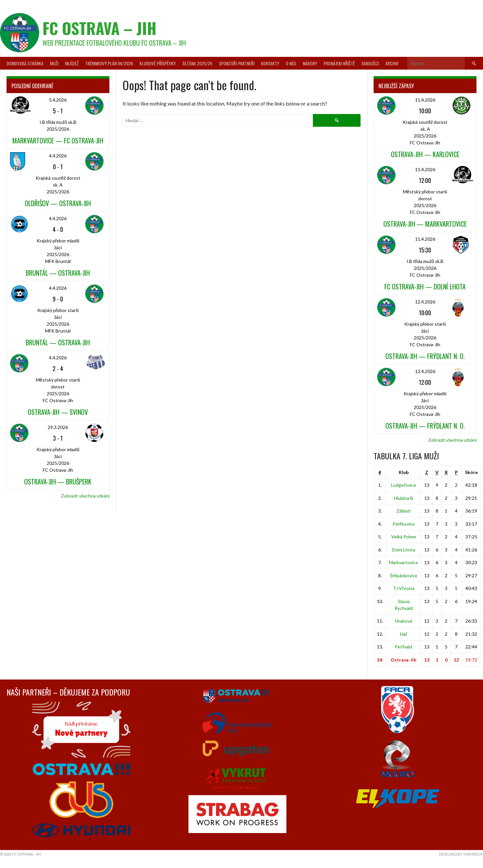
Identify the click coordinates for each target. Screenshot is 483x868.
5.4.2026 (58, 100)
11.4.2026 (425, 100)
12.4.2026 (425, 302)
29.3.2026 (58, 427)
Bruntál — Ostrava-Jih (58, 273)
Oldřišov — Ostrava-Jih (58, 203)
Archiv (392, 63)
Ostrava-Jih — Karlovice (425, 154)
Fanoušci (370, 63)
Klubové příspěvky (158, 63)
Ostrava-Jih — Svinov (58, 412)
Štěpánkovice (404, 575)
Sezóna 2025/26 (197, 63)
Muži (54, 63)
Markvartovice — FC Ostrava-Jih (58, 140)
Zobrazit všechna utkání (85, 496)
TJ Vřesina (404, 588)
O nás (291, 63)
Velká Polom (404, 537)
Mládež (72, 63)
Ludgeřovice (403, 485)
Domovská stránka (25, 63)
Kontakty (270, 63)
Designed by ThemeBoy (461, 854)
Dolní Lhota (403, 550)
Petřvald (403, 647)
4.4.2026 (58, 156)
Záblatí (403, 511)
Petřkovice (404, 524)
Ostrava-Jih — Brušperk (58, 482)
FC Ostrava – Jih (99, 28)
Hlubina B (403, 498)
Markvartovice (403, 562)
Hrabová (404, 621)
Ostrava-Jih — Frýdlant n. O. (425, 356)
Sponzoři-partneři (237, 63)
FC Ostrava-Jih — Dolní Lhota (425, 287)
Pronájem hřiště (339, 63)
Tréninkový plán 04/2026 (109, 63)
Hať (404, 634)
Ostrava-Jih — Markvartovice (425, 224)
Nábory (310, 63)
